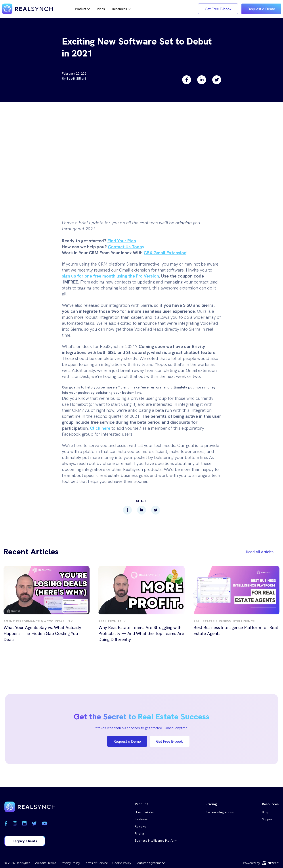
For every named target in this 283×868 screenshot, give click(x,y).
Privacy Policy (70, 863)
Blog (265, 812)
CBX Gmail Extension (165, 253)
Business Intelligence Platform (156, 841)
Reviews (141, 826)
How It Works (144, 812)
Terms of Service (96, 863)
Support (268, 819)
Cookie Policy (122, 863)
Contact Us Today (126, 247)
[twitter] (217, 80)
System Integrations (220, 812)
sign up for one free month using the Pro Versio (109, 276)
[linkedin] (202, 80)
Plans (101, 9)
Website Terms (45, 863)
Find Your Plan (122, 241)
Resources (121, 9)
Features (141, 819)
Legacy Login (181, 9)
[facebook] (187, 80)
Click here (100, 428)
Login (151, 9)
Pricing (139, 833)
